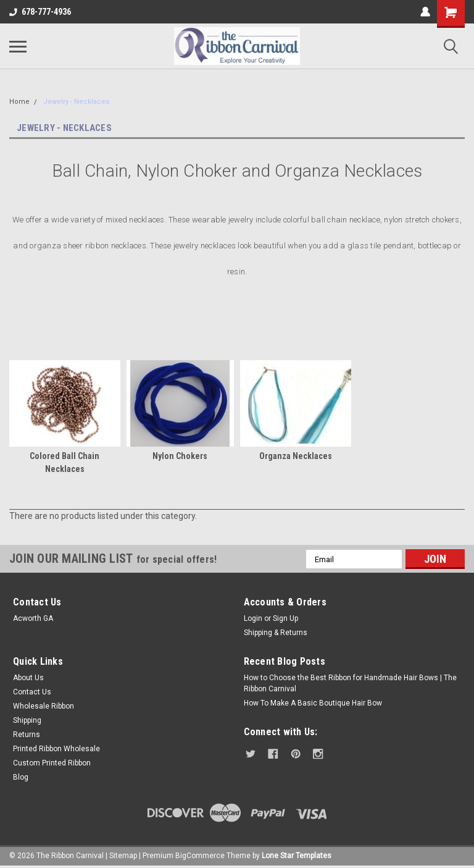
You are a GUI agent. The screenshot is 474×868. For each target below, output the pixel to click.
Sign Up (285, 618)
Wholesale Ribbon (44, 706)
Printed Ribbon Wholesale (56, 749)
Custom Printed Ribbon (52, 763)
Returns (27, 735)
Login (253, 618)
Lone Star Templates (297, 856)
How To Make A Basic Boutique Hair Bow (313, 703)
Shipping (27, 720)
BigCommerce (200, 856)
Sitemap (123, 856)
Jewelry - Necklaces (76, 102)
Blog (21, 777)
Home (19, 102)
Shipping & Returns (276, 633)
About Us (28, 678)
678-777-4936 (40, 12)
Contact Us (32, 692)
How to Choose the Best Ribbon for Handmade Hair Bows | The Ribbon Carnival (350, 683)
